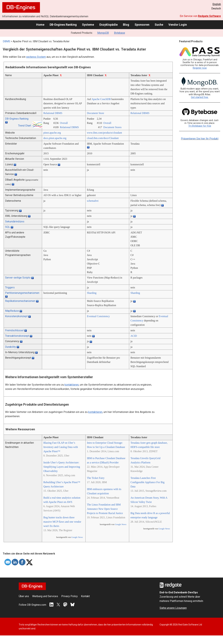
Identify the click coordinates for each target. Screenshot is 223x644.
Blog (126, 25)
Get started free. (200, 97)
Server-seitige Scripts (18, 278)
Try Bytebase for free (200, 126)
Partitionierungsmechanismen (22, 293)
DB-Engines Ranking (63, 25)
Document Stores (112, 127)
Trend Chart (25, 126)
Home (40, 25)
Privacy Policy (70, 596)
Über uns (24, 596)
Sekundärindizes (15, 221)
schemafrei (93, 201)
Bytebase (120, 33)
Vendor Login (178, 25)
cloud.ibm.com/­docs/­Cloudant (103, 138)
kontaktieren (72, 385)
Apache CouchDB (101, 99)
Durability (11, 347)
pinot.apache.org (52, 133)
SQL (8, 227)
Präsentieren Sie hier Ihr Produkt (200, 139)
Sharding (92, 293)
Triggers (10, 287)
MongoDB (103, 33)
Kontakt (85, 596)
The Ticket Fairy (96, 478)
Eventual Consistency (98, 316)
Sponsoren (142, 25)
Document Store (95, 113)
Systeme (88, 25)
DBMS (6, 41)
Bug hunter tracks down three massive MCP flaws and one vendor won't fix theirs (62, 522)
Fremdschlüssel (14, 330)
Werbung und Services (45, 596)
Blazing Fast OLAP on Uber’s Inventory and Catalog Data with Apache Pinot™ (61, 447)
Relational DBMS (53, 113)
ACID (134, 336)
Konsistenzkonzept (16, 316)
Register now (200, 68)
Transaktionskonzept (17, 336)
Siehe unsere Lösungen (173, 608)
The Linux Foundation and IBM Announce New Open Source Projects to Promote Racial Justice (105, 509)
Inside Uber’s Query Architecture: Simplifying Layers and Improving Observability (62, 467)
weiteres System (36, 57)
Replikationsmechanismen (20, 301)
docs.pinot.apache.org (55, 138)
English (217, 4)
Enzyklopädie (109, 25)
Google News (77, 537)
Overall (64, 123)
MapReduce (12, 311)
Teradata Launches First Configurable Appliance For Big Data (147, 482)
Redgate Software (209, 16)
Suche (159, 25)
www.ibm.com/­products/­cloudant (104, 133)
